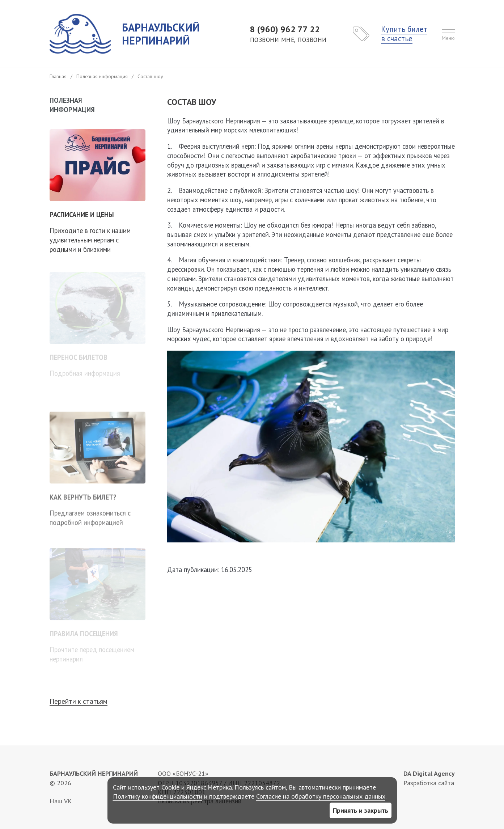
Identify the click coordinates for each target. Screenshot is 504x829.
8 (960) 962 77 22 (288, 34)
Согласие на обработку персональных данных (321, 796)
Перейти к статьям (79, 701)
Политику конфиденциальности (158, 796)
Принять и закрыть (361, 810)
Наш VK (61, 801)
